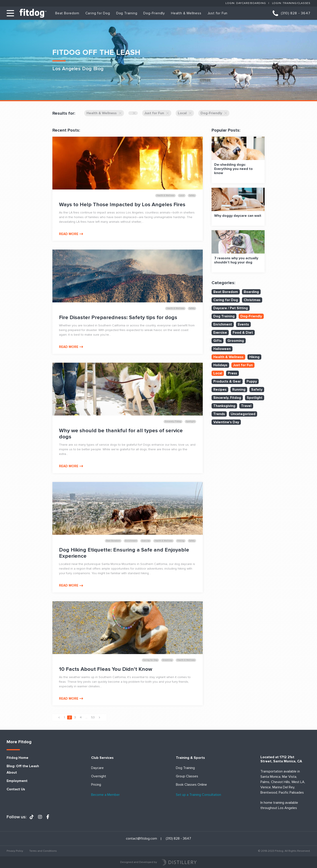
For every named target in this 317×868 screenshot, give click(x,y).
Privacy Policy (15, 851)
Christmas (252, 300)
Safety (257, 390)
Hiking (254, 357)
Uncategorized (243, 414)
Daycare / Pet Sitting (231, 308)
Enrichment (223, 324)
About (12, 773)
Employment (17, 781)
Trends (219, 414)
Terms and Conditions (43, 851)
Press (232, 373)
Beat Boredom (67, 13)
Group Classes (187, 776)
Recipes (220, 390)
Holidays (220, 365)
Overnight (99, 776)
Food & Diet (243, 333)
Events (243, 324)
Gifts (217, 341)
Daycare (97, 768)
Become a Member (105, 795)
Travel (246, 406)
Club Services (102, 758)
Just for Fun (218, 13)
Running (239, 390)
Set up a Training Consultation (198, 795)
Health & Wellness (186, 13)
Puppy (252, 381)
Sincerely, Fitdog (227, 398)
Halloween (222, 349)
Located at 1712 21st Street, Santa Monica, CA (281, 759)
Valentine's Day (226, 422)
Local (185, 113)
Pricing (96, 785)
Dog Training (127, 13)
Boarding (251, 292)
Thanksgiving (224, 406)
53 (93, 717)
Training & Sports (190, 758)
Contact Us (16, 789)
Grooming (236, 341)
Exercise (220, 333)
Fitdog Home (18, 758)
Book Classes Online (191, 785)
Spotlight (255, 398)
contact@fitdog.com (141, 839)
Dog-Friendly (154, 13)
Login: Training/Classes (291, 3)
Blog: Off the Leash (23, 766)
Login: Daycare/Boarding (246, 3)
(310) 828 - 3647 (296, 13)
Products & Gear (227, 381)
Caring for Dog (98, 13)
